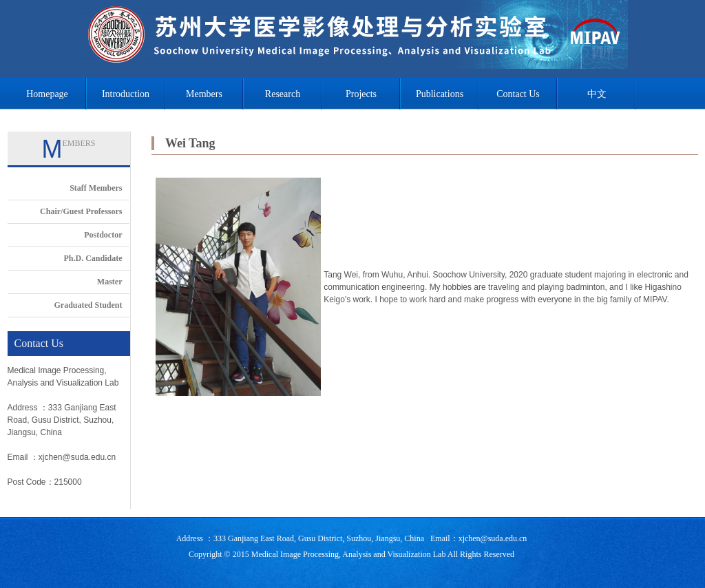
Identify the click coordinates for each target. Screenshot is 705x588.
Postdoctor (103, 235)
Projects (361, 94)
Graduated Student (88, 305)
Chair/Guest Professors (81, 211)
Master (110, 282)
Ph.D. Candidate (93, 258)
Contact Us (518, 94)
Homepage (47, 94)
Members (204, 94)
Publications (440, 94)
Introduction (126, 94)
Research (283, 94)
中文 (597, 94)
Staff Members (96, 188)
